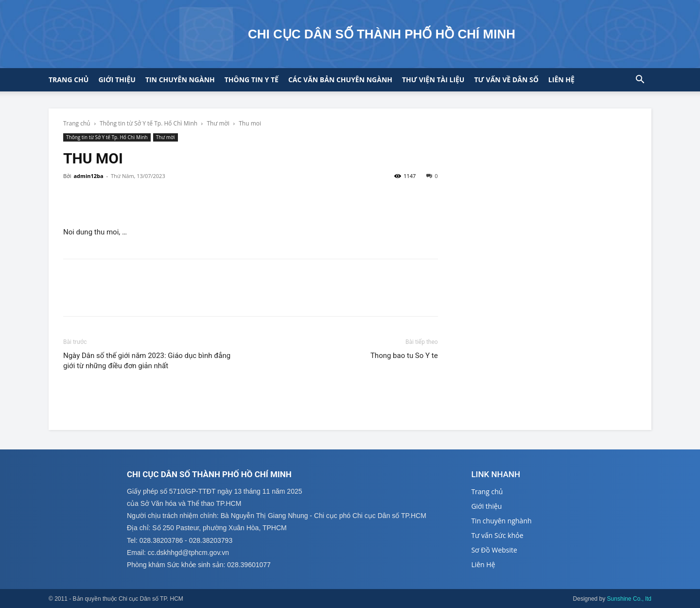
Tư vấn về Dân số (506, 80)
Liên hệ (561, 80)
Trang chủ (69, 80)
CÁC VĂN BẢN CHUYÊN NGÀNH (340, 80)
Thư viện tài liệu (433, 80)
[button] (640, 80)
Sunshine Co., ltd (629, 599)
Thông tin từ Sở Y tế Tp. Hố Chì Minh (149, 123)
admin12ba (88, 176)
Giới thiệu (117, 80)
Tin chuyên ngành (180, 80)
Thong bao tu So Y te (404, 356)
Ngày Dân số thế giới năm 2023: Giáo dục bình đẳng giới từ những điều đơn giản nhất (147, 361)
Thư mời (218, 123)
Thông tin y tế (252, 80)
